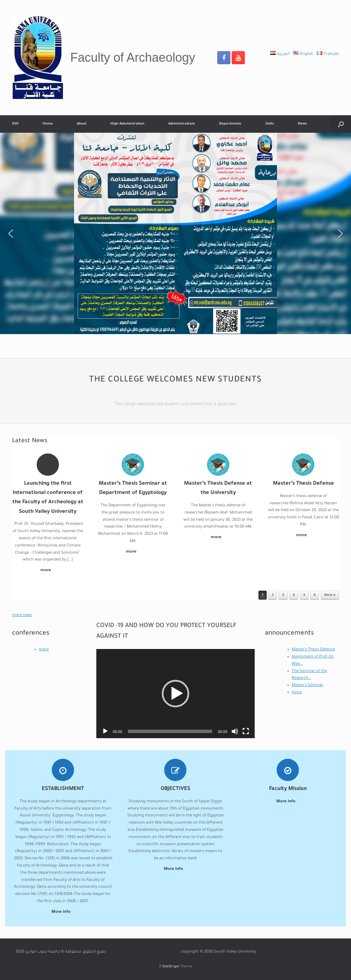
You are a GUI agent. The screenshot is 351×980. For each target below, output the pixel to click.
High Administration (127, 124)
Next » (330, 595)
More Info (63, 912)
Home (48, 124)
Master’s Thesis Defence (313, 650)
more (48, 571)
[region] (175, 233)
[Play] (105, 731)
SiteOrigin (171, 967)
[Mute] (235, 731)
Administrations (182, 124)
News (302, 124)
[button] (11, 234)
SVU (15, 124)
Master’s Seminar (307, 686)
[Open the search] (341, 124)
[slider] (170, 731)
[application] (175, 694)
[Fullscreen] (246, 731)
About (82, 124)
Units (270, 124)
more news (22, 616)
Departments (230, 124)
